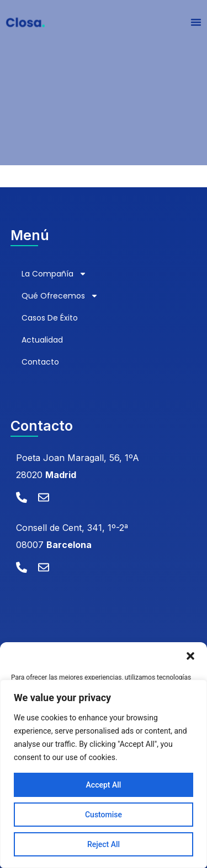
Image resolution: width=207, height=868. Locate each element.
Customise (104, 815)
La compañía (54, 274)
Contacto (40, 362)
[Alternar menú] (196, 22)
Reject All (104, 844)
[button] (190, 656)
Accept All (104, 785)
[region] (104, 774)
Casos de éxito (50, 318)
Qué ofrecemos (60, 296)
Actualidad (42, 340)
